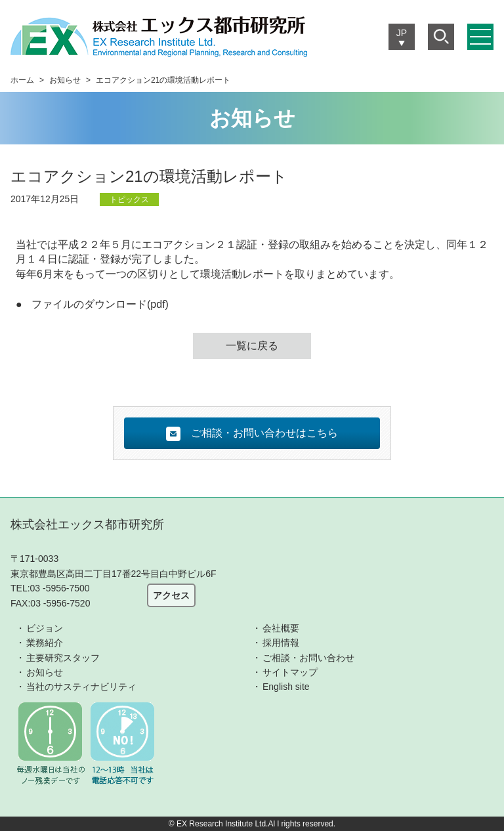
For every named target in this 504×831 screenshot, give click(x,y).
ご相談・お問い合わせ (308, 658)
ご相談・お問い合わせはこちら (252, 434)
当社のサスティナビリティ (81, 687)
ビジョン (45, 628)
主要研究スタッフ (63, 658)
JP (402, 33)
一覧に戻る (252, 346)
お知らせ (65, 80)
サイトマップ (290, 672)
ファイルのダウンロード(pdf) (100, 304)
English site (286, 687)
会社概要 (281, 628)
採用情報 (281, 643)
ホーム (22, 80)
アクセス (171, 595)
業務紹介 (45, 643)
